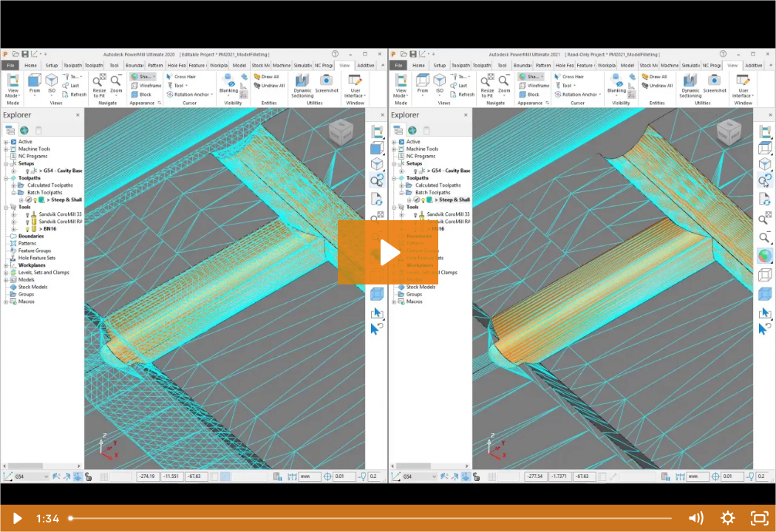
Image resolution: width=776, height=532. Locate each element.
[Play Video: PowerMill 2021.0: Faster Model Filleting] (388, 253)
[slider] (371, 518)
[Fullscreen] (760, 518)
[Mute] (695, 518)
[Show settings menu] (728, 518)
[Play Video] (16, 518)
